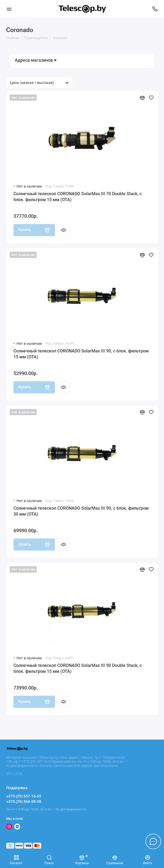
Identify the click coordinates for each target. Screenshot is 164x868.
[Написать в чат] (153, 841)
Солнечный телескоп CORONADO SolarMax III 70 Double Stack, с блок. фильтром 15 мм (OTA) (78, 197)
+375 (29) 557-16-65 (24, 796)
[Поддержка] (155, 9)
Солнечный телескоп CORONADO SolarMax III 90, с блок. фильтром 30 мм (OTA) (81, 511)
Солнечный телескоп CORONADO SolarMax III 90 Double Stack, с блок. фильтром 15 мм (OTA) (78, 668)
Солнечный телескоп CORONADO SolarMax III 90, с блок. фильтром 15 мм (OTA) (81, 354)
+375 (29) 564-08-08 (24, 801)
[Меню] (9, 9)
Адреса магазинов (36, 60)
